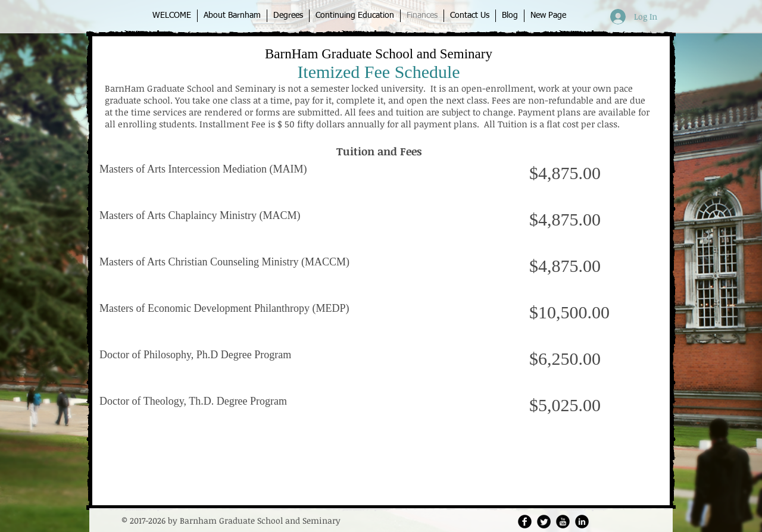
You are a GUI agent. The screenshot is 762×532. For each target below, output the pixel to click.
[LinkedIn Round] (582, 522)
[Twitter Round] (544, 522)
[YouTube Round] (563, 522)
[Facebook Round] (525, 522)
